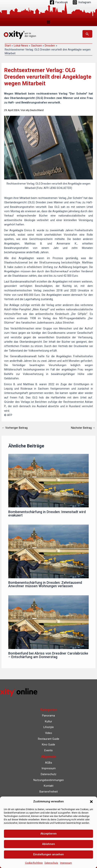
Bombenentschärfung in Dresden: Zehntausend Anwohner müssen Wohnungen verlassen (45, 584)
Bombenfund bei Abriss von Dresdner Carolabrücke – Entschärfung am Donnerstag (48, 655)
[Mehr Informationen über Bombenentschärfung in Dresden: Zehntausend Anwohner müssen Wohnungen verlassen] (48, 551)
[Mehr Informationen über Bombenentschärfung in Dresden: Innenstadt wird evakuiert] (48, 481)
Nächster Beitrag (83, 428)
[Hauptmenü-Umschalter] (48, 22)
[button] (91, 802)
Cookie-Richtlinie (34, 863)
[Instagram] (82, 2)
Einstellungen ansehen (48, 854)
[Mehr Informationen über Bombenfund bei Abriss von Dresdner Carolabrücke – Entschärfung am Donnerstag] (48, 622)
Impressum (66, 863)
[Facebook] (59, 2)
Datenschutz (51, 863)
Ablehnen (48, 844)
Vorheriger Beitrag (15, 428)
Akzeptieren (48, 834)
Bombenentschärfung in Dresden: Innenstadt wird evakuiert (47, 514)
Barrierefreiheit (49, 792)
